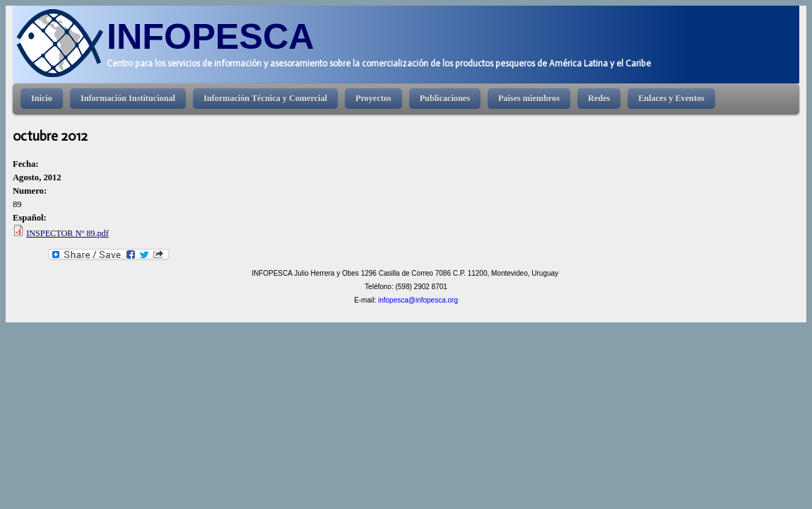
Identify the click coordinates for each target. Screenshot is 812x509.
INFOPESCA (211, 36)
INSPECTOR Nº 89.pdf (67, 233)
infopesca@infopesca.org (418, 300)
